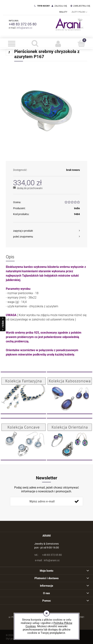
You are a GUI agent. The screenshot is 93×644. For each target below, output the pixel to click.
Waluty (63, 12)
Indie (77, 208)
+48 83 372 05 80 (23, 24)
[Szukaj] (35, 43)
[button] (12, 44)
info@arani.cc (24, 28)
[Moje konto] (58, 44)
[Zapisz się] (77, 501)
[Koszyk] (82, 43)
